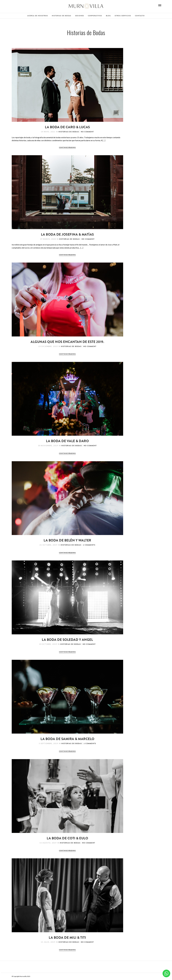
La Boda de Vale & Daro (67, 441)
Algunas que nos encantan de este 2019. (67, 342)
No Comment (87, 132)
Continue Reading (67, 147)
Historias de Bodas (62, 16)
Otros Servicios (123, 16)
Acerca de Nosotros (38, 16)
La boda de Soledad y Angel (67, 640)
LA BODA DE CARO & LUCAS (67, 127)
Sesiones (80, 16)
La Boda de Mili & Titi (67, 938)
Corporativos (95, 16)
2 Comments (89, 545)
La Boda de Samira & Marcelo (67, 739)
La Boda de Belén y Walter (67, 540)
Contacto (140, 16)
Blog (108, 16)
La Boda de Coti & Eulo (67, 838)
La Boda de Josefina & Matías (67, 234)
